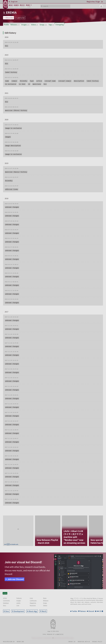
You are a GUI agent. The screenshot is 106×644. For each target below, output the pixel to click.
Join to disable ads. (11, 544)
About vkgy (33, 611)
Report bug (20, 642)
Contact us (72, 642)
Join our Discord (16, 579)
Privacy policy (97, 642)
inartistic (60, 634)
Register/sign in (9, 642)
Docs (7, 611)
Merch (44, 611)
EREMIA (11, 12)
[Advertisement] (18, 528)
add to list (21, 18)
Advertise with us (84, 642)
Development (19, 611)
